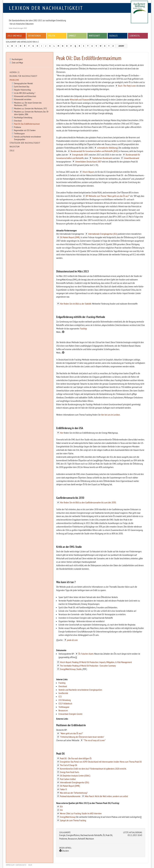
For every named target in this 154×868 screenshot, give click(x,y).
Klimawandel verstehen (23, 99)
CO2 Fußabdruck (65, 703)
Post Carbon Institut (68, 779)
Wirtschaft (94, 36)
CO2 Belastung (65, 700)
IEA (61, 806)
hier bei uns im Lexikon (110, 415)
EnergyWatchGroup (68, 817)
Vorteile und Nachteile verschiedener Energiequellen (80, 690)
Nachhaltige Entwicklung (23, 117)
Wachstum (15, 147)
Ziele (12, 151)
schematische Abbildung (107, 148)
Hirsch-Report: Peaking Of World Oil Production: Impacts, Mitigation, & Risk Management (96, 662)
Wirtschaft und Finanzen (80, 100)
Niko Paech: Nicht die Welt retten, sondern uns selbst (106, 796)
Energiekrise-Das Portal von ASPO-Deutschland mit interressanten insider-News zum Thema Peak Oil (101, 762)
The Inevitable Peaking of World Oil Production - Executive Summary (88, 666)
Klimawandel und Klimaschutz (25, 96)
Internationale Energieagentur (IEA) (103, 234)
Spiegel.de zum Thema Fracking (73, 820)
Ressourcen (63, 710)
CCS (60, 697)
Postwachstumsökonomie (70, 796)
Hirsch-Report (88, 172)
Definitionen (34, 36)
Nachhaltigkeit (17, 59)
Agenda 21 (15, 72)
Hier (62, 433)
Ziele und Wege (15, 36)
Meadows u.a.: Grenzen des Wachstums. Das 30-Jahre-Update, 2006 (31, 113)
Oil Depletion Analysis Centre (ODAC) (75, 776)
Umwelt (72, 36)
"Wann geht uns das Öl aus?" (72, 733)
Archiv (121, 46)
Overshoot (63, 686)
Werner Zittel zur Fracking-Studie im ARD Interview (81, 813)
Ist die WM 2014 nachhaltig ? (25, 93)
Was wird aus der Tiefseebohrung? (74, 793)
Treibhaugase (64, 707)
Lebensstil (135, 36)
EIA (61, 810)
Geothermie (63, 693)
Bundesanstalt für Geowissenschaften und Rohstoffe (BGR (94, 151)
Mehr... (60, 332)
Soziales (113, 36)
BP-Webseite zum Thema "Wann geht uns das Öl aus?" (108, 196)
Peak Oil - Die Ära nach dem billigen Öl (76, 758)
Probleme (14, 80)
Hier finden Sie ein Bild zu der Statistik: (76, 304)
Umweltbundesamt (131, 158)
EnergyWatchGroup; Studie (71, 669)
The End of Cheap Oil (69, 765)
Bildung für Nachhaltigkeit (23, 76)
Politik (52, 36)
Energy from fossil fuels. (70, 772)
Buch (127, 86)
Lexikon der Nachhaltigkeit (46, 8)
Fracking (83, 328)
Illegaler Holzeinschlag (22, 90)
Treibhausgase (19, 133)
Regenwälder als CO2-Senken (25, 130)
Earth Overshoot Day (22, 86)
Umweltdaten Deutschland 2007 (88, 162)
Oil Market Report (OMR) (70, 237)
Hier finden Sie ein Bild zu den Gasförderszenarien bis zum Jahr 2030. (88, 502)
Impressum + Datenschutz (16, 865)
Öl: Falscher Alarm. (86, 654)
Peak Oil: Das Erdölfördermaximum (27, 124)
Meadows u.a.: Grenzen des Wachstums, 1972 (31, 108)
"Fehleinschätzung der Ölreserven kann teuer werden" (82, 737)
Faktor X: (63, 789)
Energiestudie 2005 (80, 155)
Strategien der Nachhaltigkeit (25, 143)
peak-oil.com (72, 640)
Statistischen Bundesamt (102, 158)
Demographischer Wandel (23, 83)
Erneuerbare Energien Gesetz (70, 714)
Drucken (64, 851)
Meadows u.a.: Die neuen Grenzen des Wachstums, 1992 (28, 104)
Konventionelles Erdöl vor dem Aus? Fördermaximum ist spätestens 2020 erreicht (93, 769)
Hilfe (30, 865)
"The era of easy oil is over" (95, 740)
